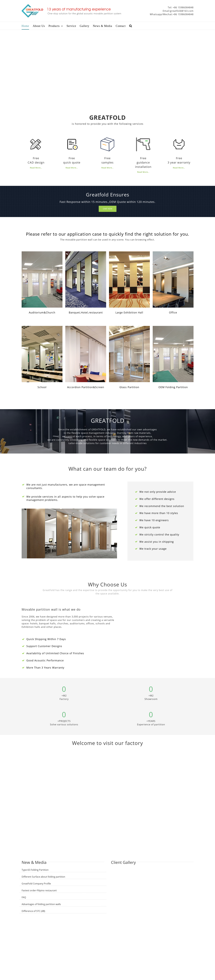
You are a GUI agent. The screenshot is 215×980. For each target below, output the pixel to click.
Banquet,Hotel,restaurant (86, 312)
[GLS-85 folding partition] (86, 253)
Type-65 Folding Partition (35, 870)
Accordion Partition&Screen (86, 387)
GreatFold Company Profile (36, 884)
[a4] (173, 253)
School (42, 387)
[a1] (42, 253)
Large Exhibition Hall (129, 312)
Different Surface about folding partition (43, 877)
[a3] (129, 253)
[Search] (131, 26)
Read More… (36, 168)
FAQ (24, 897)
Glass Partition (129, 387)
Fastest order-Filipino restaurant (39, 890)
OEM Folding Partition (173, 387)
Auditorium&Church (42, 312)
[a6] (86, 327)
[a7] (129, 327)
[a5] (42, 327)
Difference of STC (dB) (33, 911)
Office (173, 312)
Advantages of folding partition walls (41, 904)
